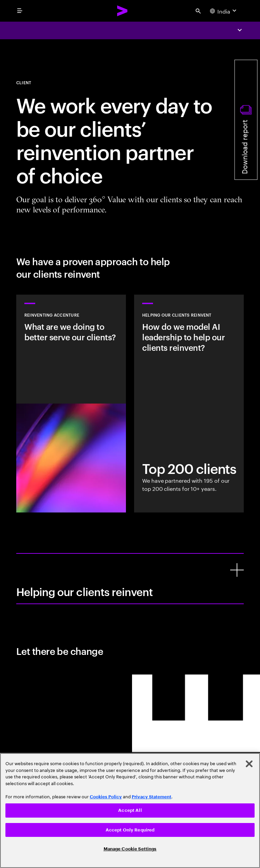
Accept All (130, 810)
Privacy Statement (151, 797)
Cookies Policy (106, 797)
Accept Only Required (130, 830)
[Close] (249, 764)
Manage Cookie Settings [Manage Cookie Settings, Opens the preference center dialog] (130, 849)
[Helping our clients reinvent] (237, 570)
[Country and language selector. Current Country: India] (224, 11)
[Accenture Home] (123, 11)
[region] (130, 810)
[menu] (20, 11)
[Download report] (246, 120)
